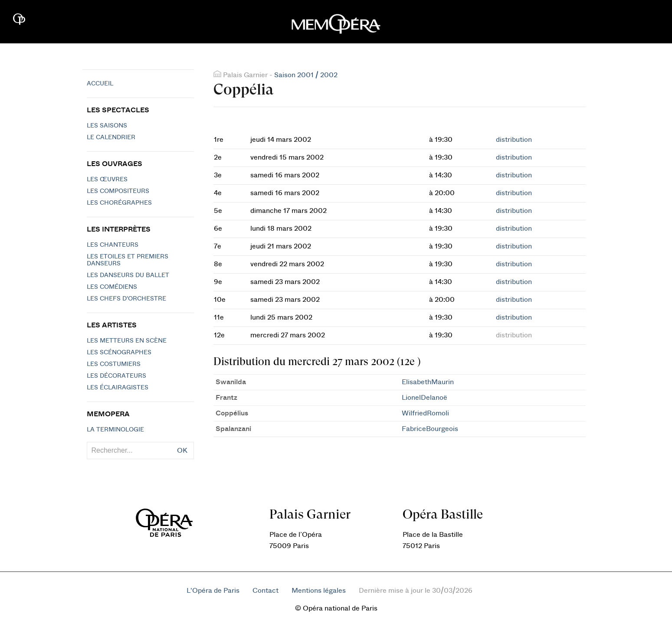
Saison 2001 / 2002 (306, 75)
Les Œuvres (107, 180)
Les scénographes (119, 353)
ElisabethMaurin (428, 382)
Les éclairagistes (118, 388)
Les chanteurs (113, 245)
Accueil (100, 84)
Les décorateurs (116, 376)
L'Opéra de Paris (213, 591)
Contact (266, 591)
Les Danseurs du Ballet (128, 275)
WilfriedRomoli (425, 413)
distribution (514, 140)
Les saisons (107, 126)
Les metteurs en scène (127, 341)
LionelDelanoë (425, 398)
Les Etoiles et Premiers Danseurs (128, 260)
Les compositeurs (118, 191)
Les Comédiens (112, 287)
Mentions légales (319, 591)
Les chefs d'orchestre (126, 299)
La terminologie (115, 430)
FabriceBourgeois (430, 429)
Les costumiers (114, 364)
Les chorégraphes (119, 203)
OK (182, 451)
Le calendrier (111, 137)
